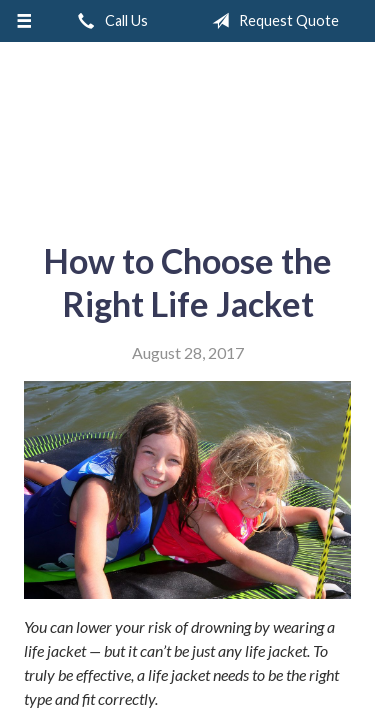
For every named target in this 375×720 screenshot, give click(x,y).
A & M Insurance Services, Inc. (188, 134)
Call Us (109, 21)
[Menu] (24, 21)
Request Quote (271, 21)
